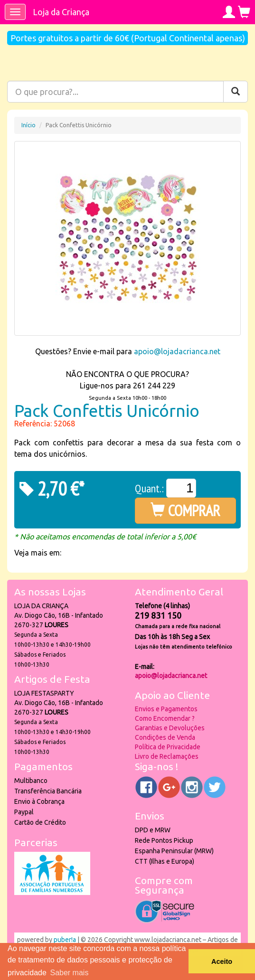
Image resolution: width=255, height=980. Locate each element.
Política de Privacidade (168, 747)
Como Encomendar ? (165, 718)
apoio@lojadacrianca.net (177, 351)
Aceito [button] (222, 961)
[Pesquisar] (236, 92)
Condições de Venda (165, 737)
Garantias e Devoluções (170, 728)
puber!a (65, 940)
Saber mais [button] (69, 973)
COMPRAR (185, 510)
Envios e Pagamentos (166, 709)
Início (28, 125)
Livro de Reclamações (167, 756)
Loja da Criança (61, 12)
